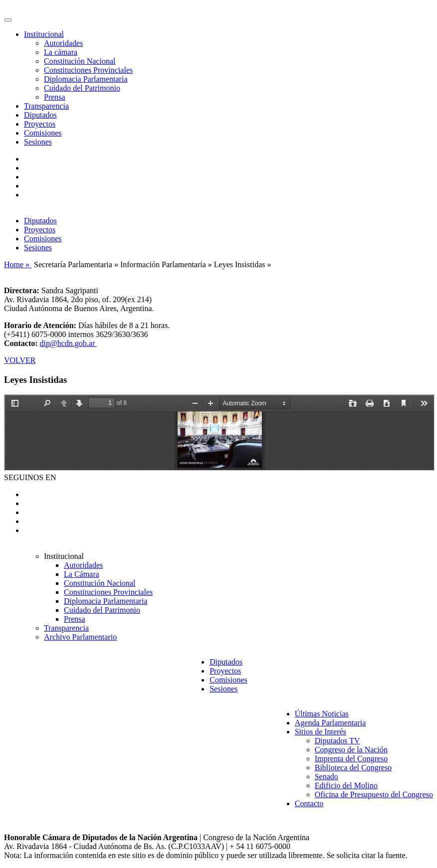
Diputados (40, 115)
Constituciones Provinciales (88, 70)
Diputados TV (337, 741)
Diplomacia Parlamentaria (86, 79)
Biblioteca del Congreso (353, 768)
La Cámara (82, 574)
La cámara (61, 52)
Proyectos (40, 124)
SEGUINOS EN (30, 477)
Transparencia (46, 106)
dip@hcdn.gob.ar (69, 343)
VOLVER (20, 360)
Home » (18, 264)
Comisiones (43, 133)
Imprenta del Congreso (351, 759)
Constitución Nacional (80, 61)
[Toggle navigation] (8, 20)
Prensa (55, 97)
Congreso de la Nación (351, 750)
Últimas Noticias (322, 714)
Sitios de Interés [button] (321, 732)
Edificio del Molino (346, 785)
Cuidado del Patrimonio (82, 88)
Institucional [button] (44, 34)
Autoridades (63, 43)
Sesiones (38, 142)
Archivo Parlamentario (80, 637)
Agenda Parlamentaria (330, 723)
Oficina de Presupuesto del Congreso (374, 794)
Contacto (309, 803)
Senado (327, 777)
